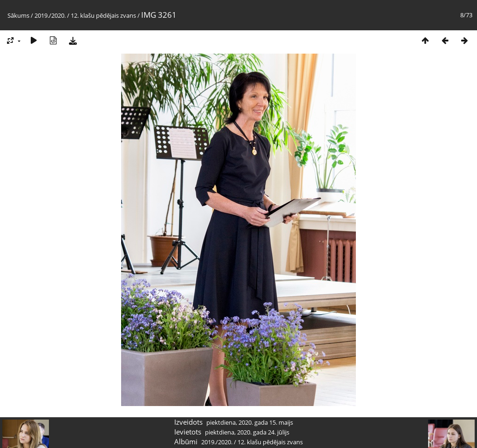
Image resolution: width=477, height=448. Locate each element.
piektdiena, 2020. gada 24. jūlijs (247, 432)
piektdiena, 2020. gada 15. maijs (250, 422)
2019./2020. (50, 15)
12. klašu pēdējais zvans (103, 15)
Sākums (18, 15)
